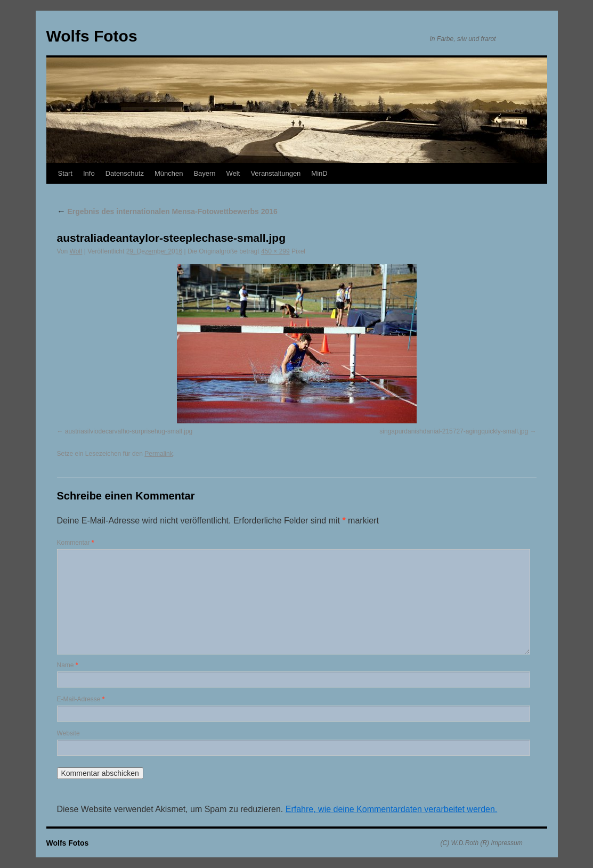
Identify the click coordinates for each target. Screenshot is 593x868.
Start (65, 173)
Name (68, 665)
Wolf (76, 251)
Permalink (159, 454)
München (169, 173)
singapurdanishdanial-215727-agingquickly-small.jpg (454, 431)
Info (89, 173)
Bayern (204, 173)
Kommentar (76, 543)
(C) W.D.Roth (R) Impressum (482, 843)
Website (68, 733)
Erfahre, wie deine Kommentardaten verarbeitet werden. (392, 809)
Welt (233, 173)
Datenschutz (125, 173)
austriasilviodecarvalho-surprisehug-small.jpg (129, 431)
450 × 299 (275, 251)
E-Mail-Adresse (81, 699)
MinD (319, 173)
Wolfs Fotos (92, 36)
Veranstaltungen (275, 173)
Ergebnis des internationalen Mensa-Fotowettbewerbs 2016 (167, 211)
